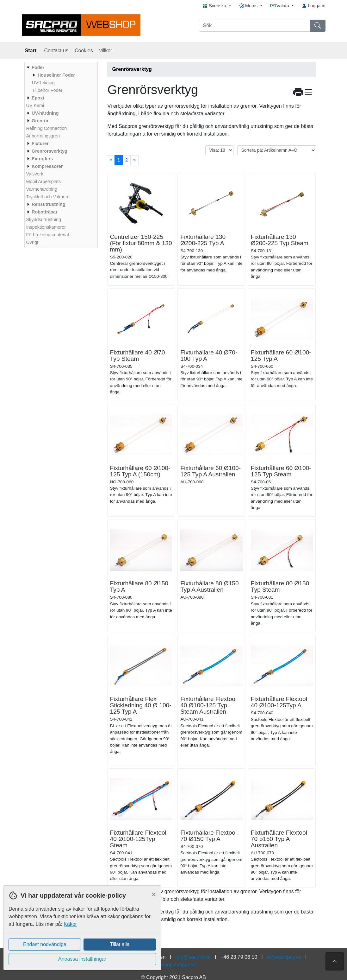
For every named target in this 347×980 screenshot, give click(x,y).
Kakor (70, 924)
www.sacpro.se (284, 957)
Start (31, 51)
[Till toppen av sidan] (335, 961)
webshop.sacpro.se (174, 965)
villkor (106, 51)
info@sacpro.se (193, 957)
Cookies (84, 51)
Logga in (313, 6)
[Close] (154, 894)
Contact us (56, 51)
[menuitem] (60, 79)
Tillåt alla (120, 944)
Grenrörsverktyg (132, 69)
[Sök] (254, 26)
